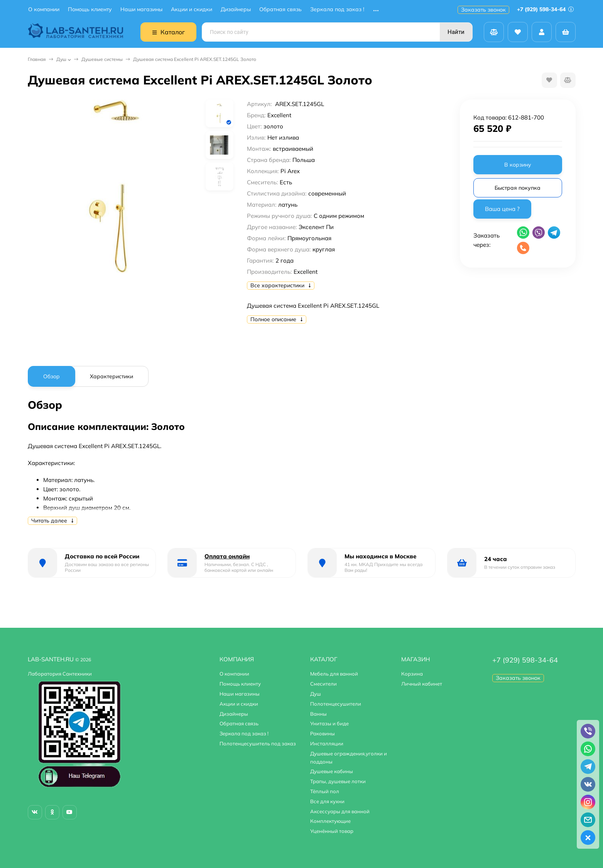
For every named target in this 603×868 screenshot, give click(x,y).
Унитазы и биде (329, 723)
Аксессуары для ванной (340, 811)
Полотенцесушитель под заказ (258, 743)
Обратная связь (280, 9)
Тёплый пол (325, 791)
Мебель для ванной (334, 674)
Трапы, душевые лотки (338, 781)
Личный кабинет (422, 684)
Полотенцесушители (336, 704)
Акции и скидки (192, 9)
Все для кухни (327, 801)
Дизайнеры (236, 9)
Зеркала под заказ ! (337, 9)
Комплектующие (330, 821)
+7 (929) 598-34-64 (545, 9)
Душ (61, 59)
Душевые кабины (332, 771)
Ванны (318, 714)
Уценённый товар (332, 831)
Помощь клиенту (90, 9)
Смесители (323, 684)
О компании (44, 9)
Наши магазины (141, 9)
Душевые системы (102, 59)
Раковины (323, 733)
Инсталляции (327, 743)
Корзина (412, 674)
